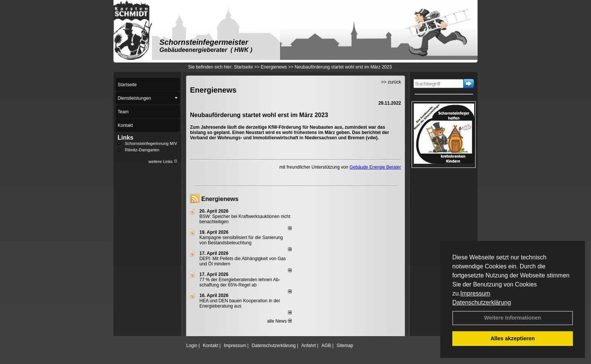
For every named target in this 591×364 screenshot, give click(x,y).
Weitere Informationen (513, 318)
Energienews (220, 199)
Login (192, 346)
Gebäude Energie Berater (375, 167)
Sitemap (345, 346)
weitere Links (163, 161)
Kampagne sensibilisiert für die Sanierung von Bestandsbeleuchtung (241, 240)
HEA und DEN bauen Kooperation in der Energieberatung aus (240, 303)
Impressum (475, 293)
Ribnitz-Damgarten (142, 150)
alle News (279, 321)
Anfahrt (309, 346)
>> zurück (391, 82)
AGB (326, 346)
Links (126, 138)
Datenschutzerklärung (482, 302)
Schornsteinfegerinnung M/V (151, 143)
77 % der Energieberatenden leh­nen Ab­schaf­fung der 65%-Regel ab (240, 282)
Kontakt (211, 346)
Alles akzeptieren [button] (513, 338)
